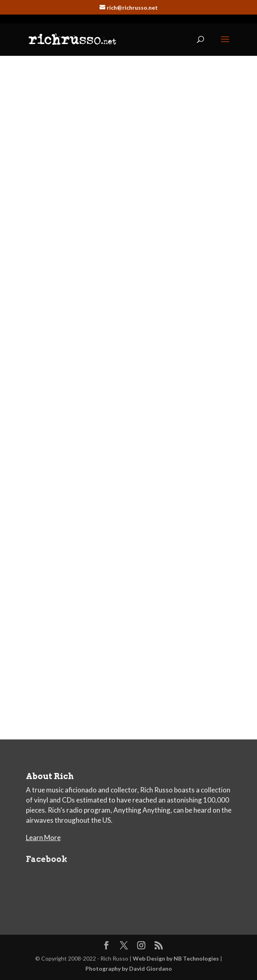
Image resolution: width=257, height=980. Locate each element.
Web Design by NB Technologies (176, 958)
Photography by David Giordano (129, 968)
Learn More (43, 837)
